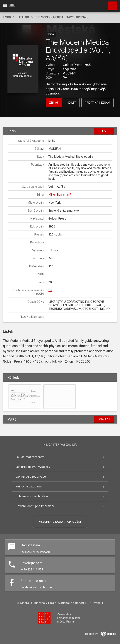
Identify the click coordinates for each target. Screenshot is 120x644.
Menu (9, 6)
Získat (54, 103)
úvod (7, 17)
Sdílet (72, 103)
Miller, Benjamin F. (60, 195)
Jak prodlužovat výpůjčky (33, 467)
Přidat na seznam (97, 103)
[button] (22, 69)
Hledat (111, 4)
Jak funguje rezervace (31, 477)
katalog (23, 17)
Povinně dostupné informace (35, 506)
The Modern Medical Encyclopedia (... (62, 17)
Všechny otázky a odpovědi (60, 522)
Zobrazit (104, 419)
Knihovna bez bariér (29, 486)
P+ (50, 290)
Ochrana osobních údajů (32, 496)
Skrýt (104, 131)
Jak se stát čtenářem (30, 457)
